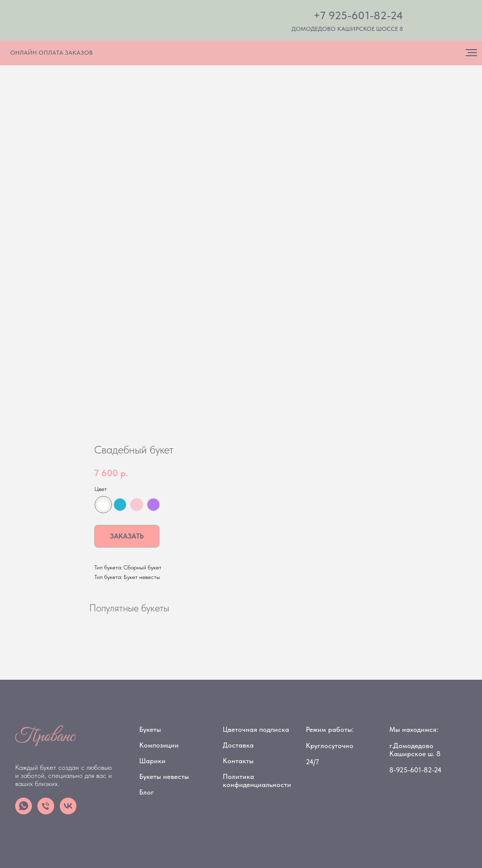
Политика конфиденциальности (257, 780)
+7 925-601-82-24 (358, 15)
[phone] (46, 812)
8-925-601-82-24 (415, 770)
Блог (147, 792)
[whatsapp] (24, 812)
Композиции (159, 745)
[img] (125, 21)
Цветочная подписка (256, 729)
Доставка (238, 745)
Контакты (238, 761)
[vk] (68, 812)
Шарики (152, 761)
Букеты (150, 729)
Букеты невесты (164, 776)
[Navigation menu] (471, 53)
